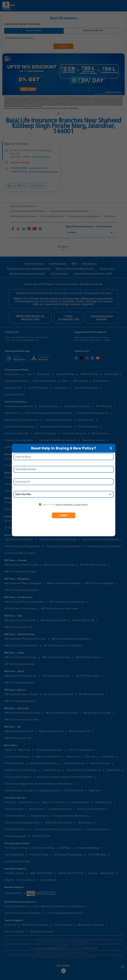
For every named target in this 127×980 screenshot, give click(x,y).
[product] (64, 494)
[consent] (40, 504)
